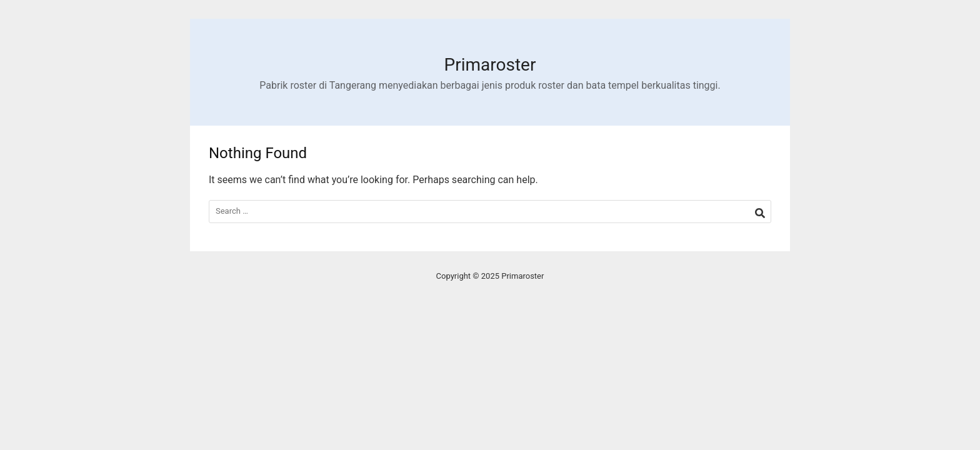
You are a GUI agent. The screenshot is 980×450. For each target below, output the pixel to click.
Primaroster (490, 65)
